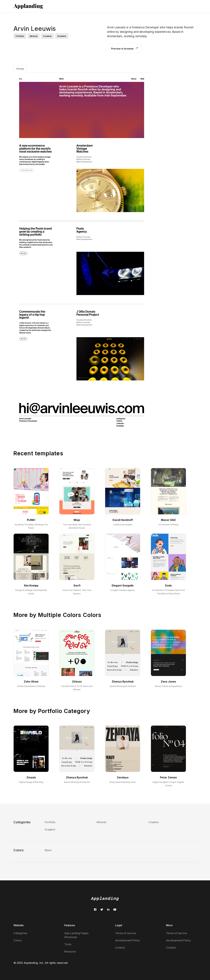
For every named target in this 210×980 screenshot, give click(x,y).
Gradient (50, 830)
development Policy (128, 940)
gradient (62, 36)
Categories (20, 933)
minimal (34, 36)
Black (48, 850)
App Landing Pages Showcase (76, 935)
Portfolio (50, 822)
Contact (120, 948)
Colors (18, 940)
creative (47, 36)
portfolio (20, 36)
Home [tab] (20, 69)
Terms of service (126, 933)
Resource (70, 951)
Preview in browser (124, 49)
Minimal (101, 822)
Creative (154, 822)
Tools (68, 944)
